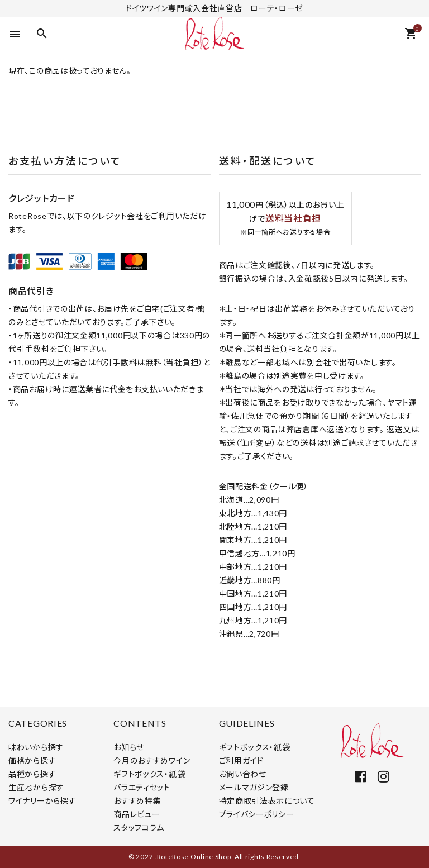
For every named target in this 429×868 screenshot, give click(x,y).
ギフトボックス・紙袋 (149, 774)
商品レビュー (137, 814)
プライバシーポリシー (257, 814)
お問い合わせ (243, 774)
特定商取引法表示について (267, 801)
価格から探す (32, 760)
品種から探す (32, 774)
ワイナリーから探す (42, 801)
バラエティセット (142, 787)
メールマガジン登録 (254, 787)
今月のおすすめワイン (152, 760)
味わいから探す (36, 747)
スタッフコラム (139, 828)
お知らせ (129, 747)
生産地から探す (36, 787)
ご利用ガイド (241, 760)
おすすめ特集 (137, 801)
